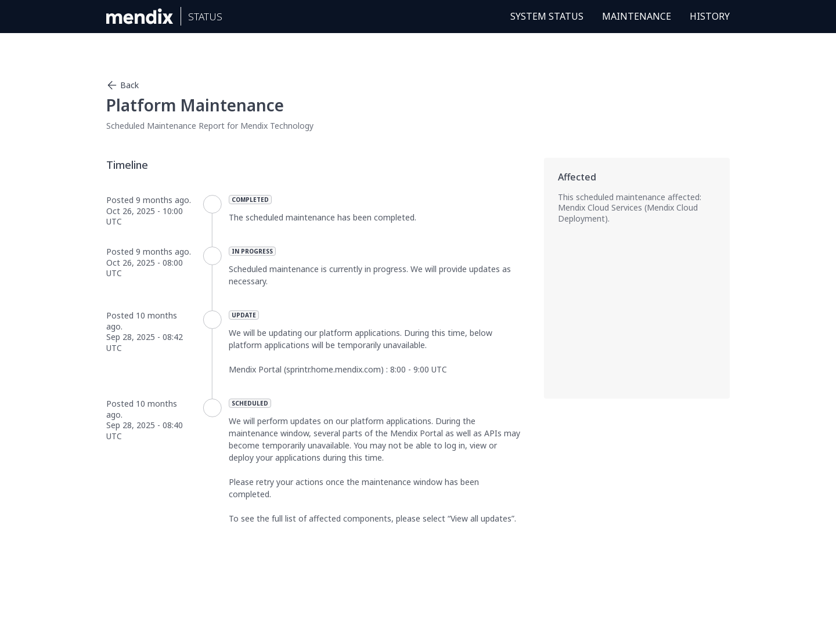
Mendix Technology (277, 126)
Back (122, 85)
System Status (547, 16)
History (710, 16)
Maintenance (637, 16)
